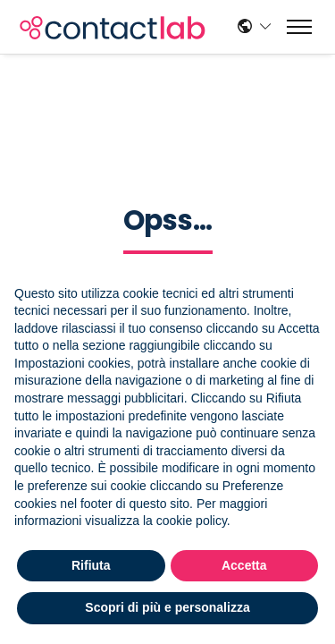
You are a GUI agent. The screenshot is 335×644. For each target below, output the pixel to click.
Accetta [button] (244, 565)
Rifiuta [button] (91, 565)
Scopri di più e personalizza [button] (167, 607)
